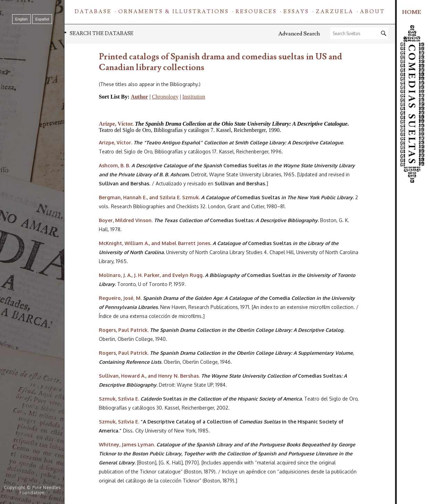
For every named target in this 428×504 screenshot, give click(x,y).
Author (139, 97)
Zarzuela (335, 12)
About (373, 12)
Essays (296, 12)
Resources (256, 12)
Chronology (165, 97)
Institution (194, 97)
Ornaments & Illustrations (174, 12)
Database (93, 12)
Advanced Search (299, 34)
